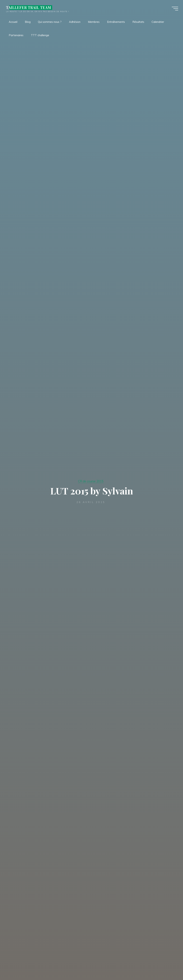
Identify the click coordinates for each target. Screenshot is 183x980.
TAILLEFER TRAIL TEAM (29, 7)
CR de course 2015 (91, 481)
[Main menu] (174, 9)
